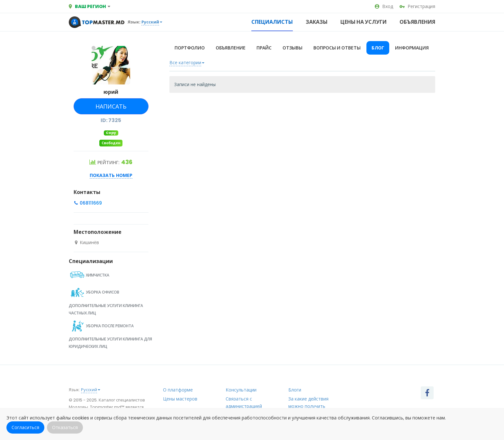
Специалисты (272, 22)
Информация (412, 48)
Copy (111, 133)
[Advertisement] (302, 149)
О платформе (178, 390)
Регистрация (417, 6)
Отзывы (292, 48)
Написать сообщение (110, 108)
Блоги (295, 390)
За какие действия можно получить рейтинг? (308, 406)
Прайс (264, 48)
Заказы (317, 22)
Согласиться (25, 427)
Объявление (231, 48)
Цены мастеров (180, 399)
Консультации (241, 390)
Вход (384, 6)
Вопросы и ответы (337, 48)
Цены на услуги (364, 22)
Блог (378, 48)
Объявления (417, 22)
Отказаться (65, 427)
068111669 (90, 203)
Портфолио (190, 48)
